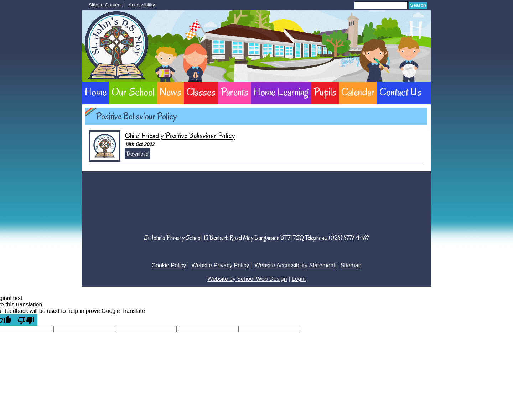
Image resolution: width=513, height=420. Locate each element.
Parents (234, 92)
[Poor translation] (26, 320)
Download (138, 154)
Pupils (325, 92)
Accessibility (142, 5)
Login (299, 279)
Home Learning (281, 92)
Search (418, 5)
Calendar (358, 92)
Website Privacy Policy (221, 265)
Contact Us (400, 92)
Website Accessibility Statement (295, 265)
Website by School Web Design (247, 279)
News (170, 92)
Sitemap (351, 265)
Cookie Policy (169, 265)
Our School (133, 92)
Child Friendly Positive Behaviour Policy (180, 135)
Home (95, 92)
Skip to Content (105, 5)
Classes (201, 92)
